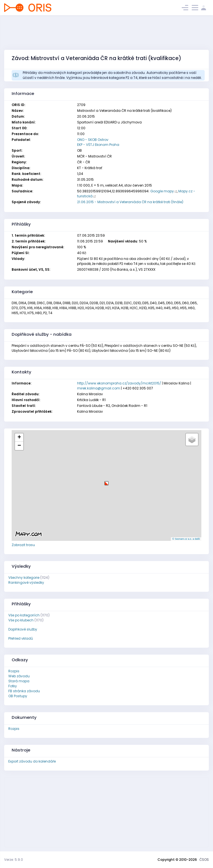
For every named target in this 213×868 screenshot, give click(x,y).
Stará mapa (19, 681)
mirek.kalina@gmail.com (99, 388)
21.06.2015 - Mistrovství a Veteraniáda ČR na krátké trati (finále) (130, 202)
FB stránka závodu (24, 691)
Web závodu (19, 676)
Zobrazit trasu (23, 545)
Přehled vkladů (21, 638)
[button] (106, 481)
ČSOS (204, 860)
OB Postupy (18, 696)
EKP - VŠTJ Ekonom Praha (98, 145)
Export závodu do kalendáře (32, 761)
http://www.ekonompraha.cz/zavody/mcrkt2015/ (119, 383)
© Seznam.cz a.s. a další (186, 539)
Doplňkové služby (23, 629)
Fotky (13, 686)
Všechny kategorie (24, 578)
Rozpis (14, 671)
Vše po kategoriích (24, 615)
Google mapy (162, 191)
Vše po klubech (21, 620)
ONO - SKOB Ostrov (93, 140)
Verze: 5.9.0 (14, 860)
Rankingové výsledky (26, 582)
